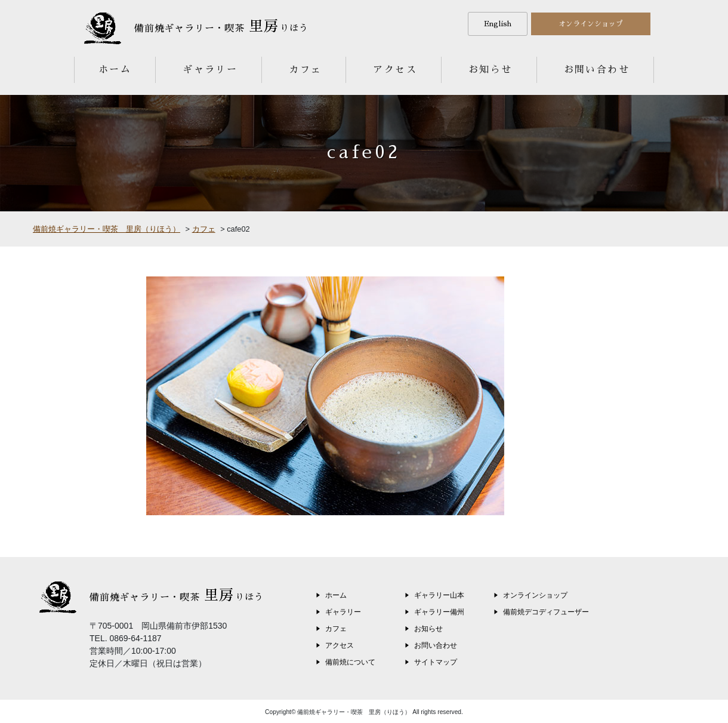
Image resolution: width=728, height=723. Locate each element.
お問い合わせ (597, 70)
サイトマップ (436, 662)
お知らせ (491, 70)
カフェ (305, 70)
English (498, 24)
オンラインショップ (591, 24)
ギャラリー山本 (439, 595)
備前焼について (350, 662)
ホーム (115, 70)
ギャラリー (210, 70)
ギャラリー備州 (439, 612)
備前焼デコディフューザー (546, 612)
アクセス (395, 70)
